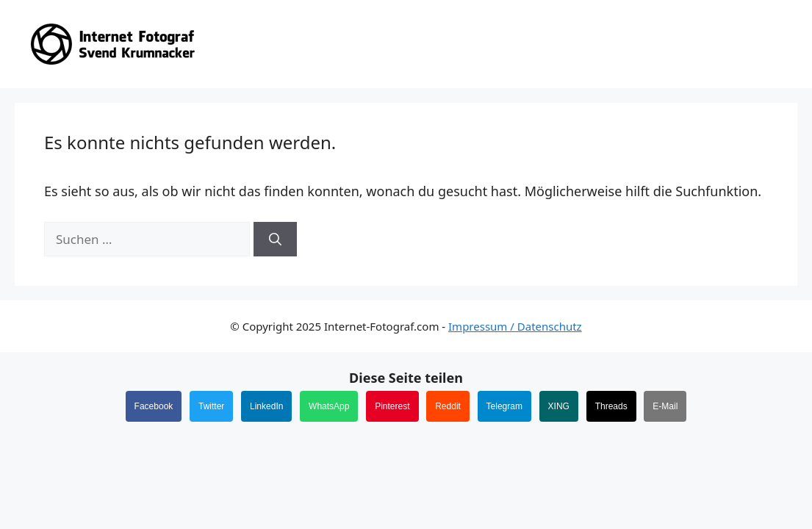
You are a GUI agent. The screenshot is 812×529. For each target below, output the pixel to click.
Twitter (211, 406)
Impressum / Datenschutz (515, 326)
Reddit (448, 406)
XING (559, 406)
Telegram (504, 406)
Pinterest (392, 406)
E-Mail (665, 406)
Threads (611, 406)
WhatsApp (329, 406)
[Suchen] (275, 240)
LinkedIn (266, 406)
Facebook (154, 406)
